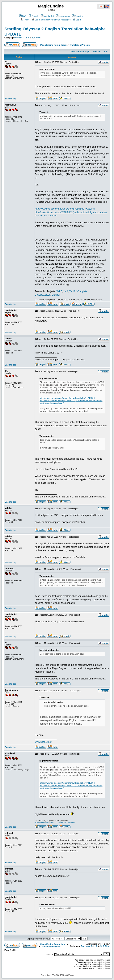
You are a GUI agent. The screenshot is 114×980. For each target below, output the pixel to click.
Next (38, 38)
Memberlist (47, 16)
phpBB (52, 975)
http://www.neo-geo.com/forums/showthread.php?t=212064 (65, 209)
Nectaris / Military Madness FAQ (62, 822)
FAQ (23, 16)
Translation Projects (80, 45)
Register (78, 16)
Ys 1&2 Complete (78, 291)
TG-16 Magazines (42, 822)
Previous (18, 38)
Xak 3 (59, 291)
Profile (25, 20)
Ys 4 (66, 291)
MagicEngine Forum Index (53, 45)
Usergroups (63, 16)
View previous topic (80, 51)
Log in (77, 20)
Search (34, 16)
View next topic (100, 51)
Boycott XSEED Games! (47, 295)
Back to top (11, 99)
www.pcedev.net (43, 742)
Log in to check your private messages (51, 20)
